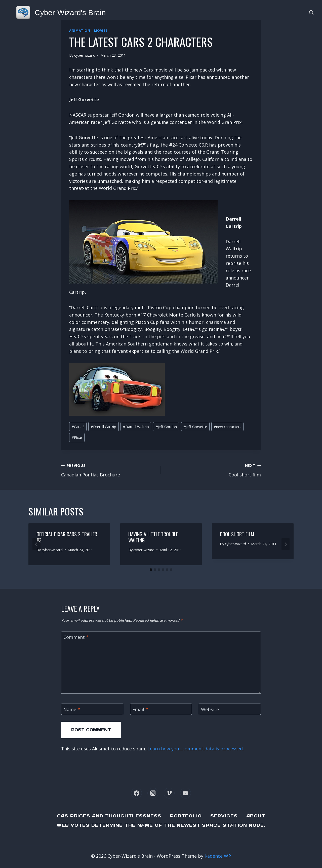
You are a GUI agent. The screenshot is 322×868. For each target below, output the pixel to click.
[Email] (161, 709)
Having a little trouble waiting (153, 537)
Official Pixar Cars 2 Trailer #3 (67, 537)
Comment (76, 637)
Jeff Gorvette (195, 427)
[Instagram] (153, 793)
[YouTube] (186, 793)
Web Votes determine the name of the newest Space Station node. (161, 825)
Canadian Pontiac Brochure (109, 470)
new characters (228, 427)
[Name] (92, 709)
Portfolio (186, 816)
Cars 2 (78, 427)
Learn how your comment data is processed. (196, 749)
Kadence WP (218, 856)
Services (224, 816)
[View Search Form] (311, 13)
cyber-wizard (85, 55)
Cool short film (213, 470)
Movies (101, 31)
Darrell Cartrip (104, 427)
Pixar (77, 438)
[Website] (230, 709)
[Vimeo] (169, 793)
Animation (80, 31)
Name (72, 709)
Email (140, 709)
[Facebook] (136, 793)
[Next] (286, 544)
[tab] (151, 570)
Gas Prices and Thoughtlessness (109, 816)
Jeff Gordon (166, 427)
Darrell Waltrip (136, 427)
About (256, 816)
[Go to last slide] (36, 544)
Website (210, 709)
